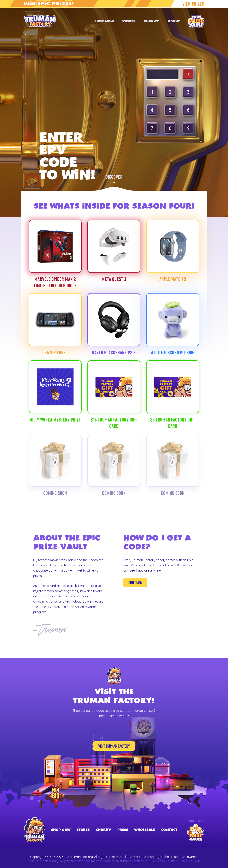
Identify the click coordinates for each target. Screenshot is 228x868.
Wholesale (145, 830)
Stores (83, 830)
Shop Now (135, 583)
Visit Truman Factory (114, 746)
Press (123, 830)
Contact (169, 830)
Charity (104, 830)
